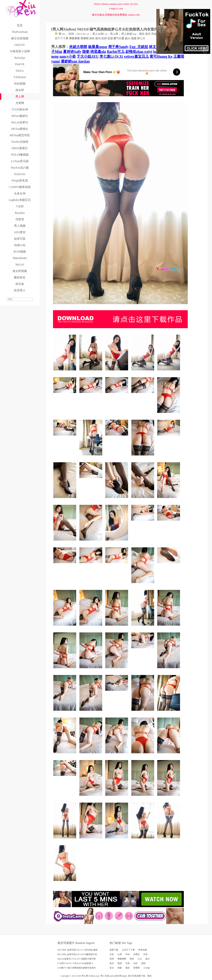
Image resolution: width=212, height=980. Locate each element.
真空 (148, 34)
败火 (128, 38)
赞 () (60, 34)
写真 (128, 963)
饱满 (120, 963)
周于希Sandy (118, 47)
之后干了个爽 (128, 950)
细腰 (134, 38)
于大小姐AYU (88, 56)
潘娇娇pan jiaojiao (75, 61)
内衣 (146, 954)
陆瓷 (86, 52)
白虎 (120, 954)
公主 (140, 959)
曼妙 (128, 968)
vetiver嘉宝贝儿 (136, 56)
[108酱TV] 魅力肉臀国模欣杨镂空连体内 (77, 968)
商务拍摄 (143, 950)
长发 (112, 954)
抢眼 (120, 968)
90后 (135, 963)
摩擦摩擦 (74, 38)
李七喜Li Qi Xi (111, 56)
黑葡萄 (85, 38)
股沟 (98, 38)
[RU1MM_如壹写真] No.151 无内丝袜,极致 (78, 950)
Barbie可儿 (116, 52)
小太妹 (147, 968)
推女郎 (118, 976)
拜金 (154, 34)
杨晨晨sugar (98, 47)
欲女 (112, 968)
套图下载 (114, 950)
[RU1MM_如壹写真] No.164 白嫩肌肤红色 (77, 954)
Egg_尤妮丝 (139, 47)
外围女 (137, 954)
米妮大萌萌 (78, 47)
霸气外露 (119, 38)
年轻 (128, 954)
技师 (104, 38)
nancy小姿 (68, 56)
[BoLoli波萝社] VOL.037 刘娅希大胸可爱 (77, 959)
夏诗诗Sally (72, 52)
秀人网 (114, 34)
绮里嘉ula (98, 52)
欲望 (110, 38)
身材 (92, 38)
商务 (132, 959)
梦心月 (141, 38)
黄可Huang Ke (161, 56)
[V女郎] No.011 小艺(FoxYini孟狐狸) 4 (75, 963)
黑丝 (142, 34)
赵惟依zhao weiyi (139, 52)
